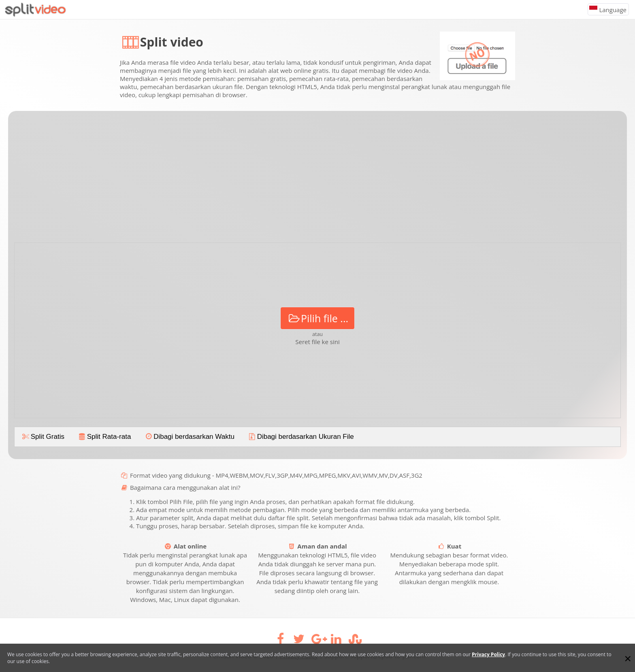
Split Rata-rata (104, 437)
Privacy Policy (488, 654)
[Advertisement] (317, 180)
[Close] (628, 659)
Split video (172, 42)
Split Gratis (43, 437)
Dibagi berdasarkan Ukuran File (301, 437)
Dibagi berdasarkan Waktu (189, 437)
